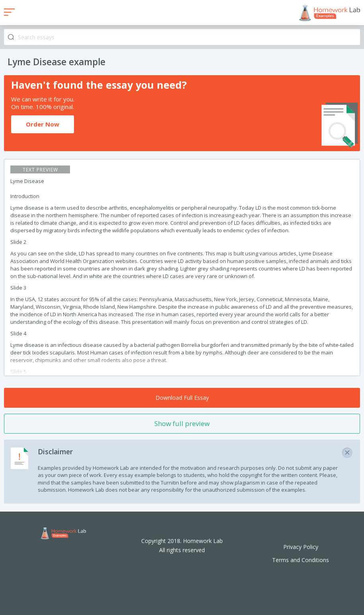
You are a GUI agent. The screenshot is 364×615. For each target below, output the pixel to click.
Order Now (43, 124)
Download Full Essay (182, 398)
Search (11, 37)
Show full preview (182, 423)
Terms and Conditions (301, 560)
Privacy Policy (301, 547)
